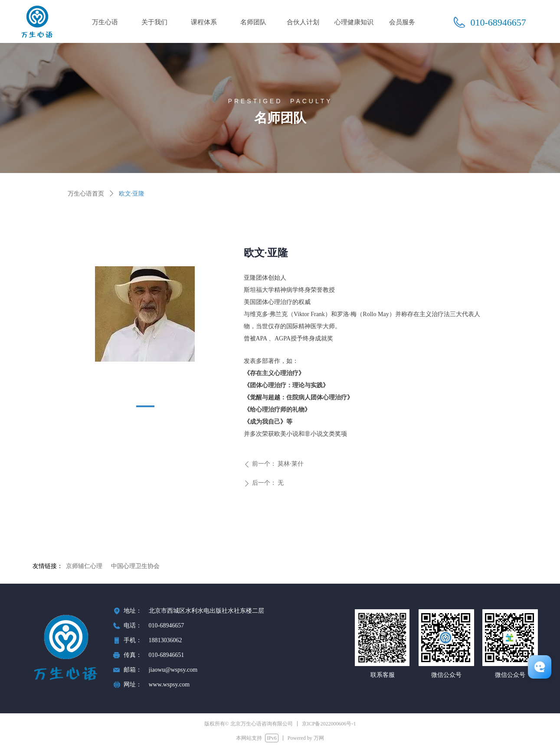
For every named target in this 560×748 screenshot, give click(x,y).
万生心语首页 (86, 194)
